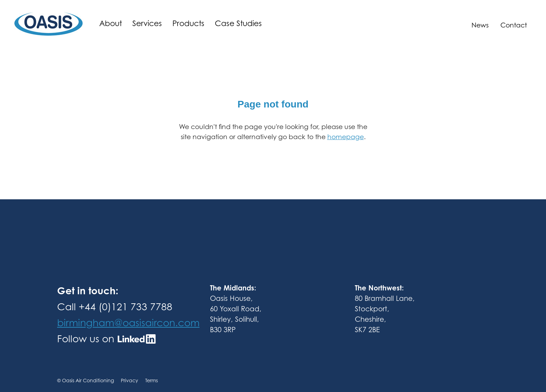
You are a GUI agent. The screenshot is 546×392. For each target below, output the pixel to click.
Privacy (133, 380)
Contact (514, 25)
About (111, 23)
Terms (151, 380)
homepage (346, 137)
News (480, 25)
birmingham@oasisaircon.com (128, 323)
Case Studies (238, 23)
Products (188, 23)
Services (147, 23)
